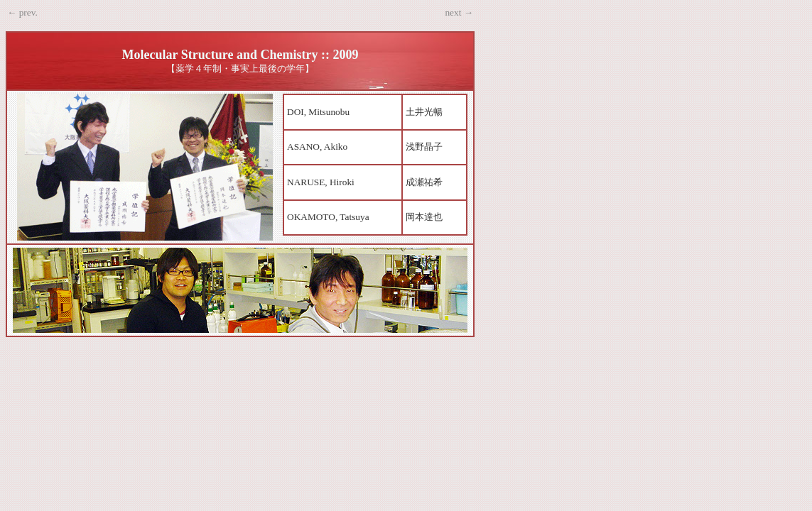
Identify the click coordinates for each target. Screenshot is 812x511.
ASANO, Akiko (317, 147)
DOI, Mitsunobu (318, 112)
